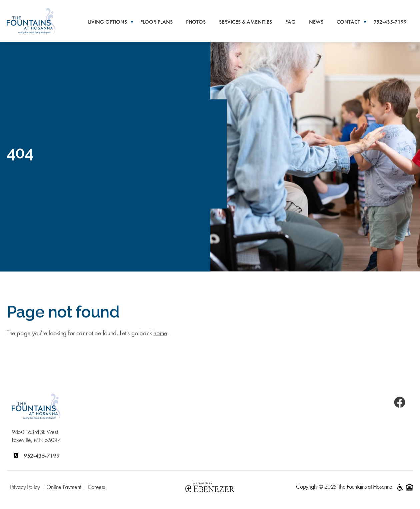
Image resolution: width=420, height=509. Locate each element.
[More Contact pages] (365, 22)
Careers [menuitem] (96, 487)
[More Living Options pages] (132, 22)
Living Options (107, 22)
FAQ (290, 22)
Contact (348, 22)
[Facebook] (400, 402)
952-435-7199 (390, 22)
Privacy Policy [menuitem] (25, 487)
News (316, 22)
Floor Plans (156, 22)
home (160, 333)
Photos (196, 22)
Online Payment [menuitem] (63, 487)
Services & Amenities (245, 22)
